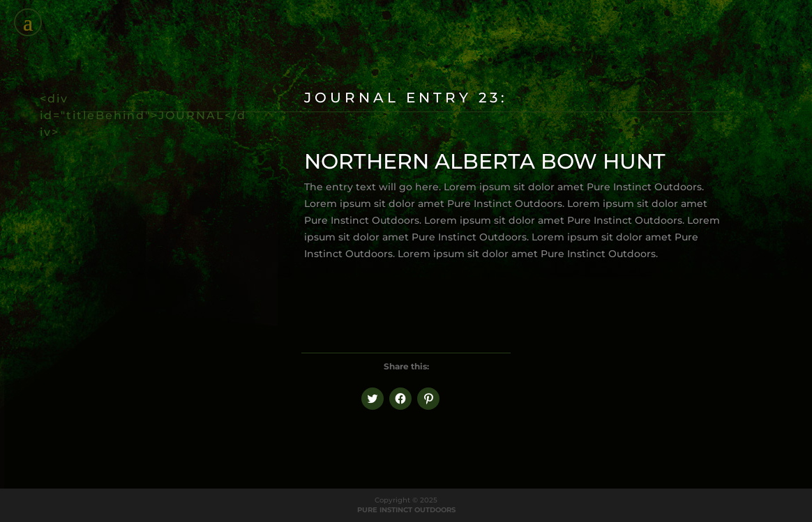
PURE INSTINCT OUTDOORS (406, 510)
